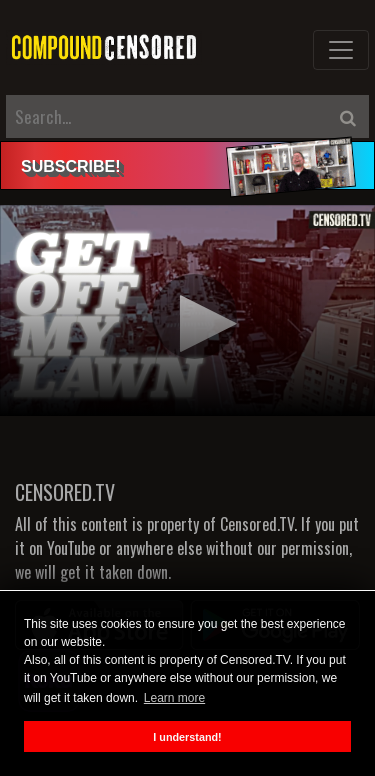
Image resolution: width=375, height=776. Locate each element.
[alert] (187, 165)
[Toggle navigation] (341, 50)
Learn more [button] (174, 698)
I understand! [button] (187, 737)
